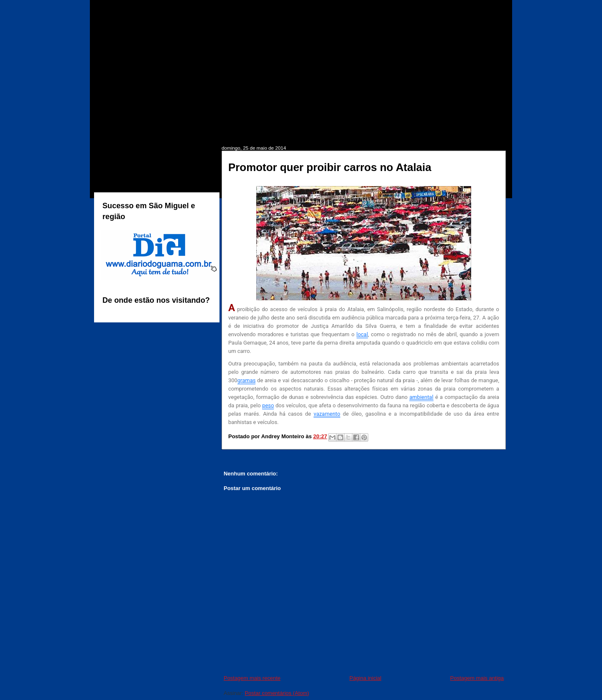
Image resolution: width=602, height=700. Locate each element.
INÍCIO (118, 132)
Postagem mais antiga (477, 678)
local (362, 334)
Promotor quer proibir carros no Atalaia (330, 167)
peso (268, 405)
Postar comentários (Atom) (277, 693)
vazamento (327, 414)
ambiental (421, 397)
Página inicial (365, 678)
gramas (247, 380)
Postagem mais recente (252, 678)
